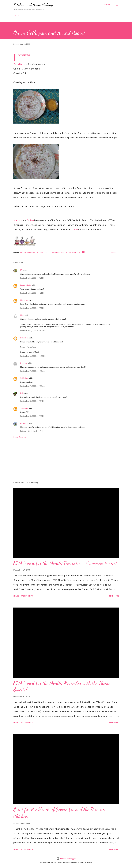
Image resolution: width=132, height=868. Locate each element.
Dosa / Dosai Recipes (53, 253)
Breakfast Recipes (35, 253)
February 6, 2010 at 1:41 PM (31, 431)
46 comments (27, 723)
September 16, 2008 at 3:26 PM (33, 278)
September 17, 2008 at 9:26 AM (33, 386)
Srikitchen (24, 338)
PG (22, 393)
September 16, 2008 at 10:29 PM (33, 331)
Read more (114, 596)
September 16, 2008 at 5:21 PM (33, 293)
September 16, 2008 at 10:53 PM (33, 356)
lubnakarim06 (26, 285)
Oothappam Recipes (71, 253)
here (75, 229)
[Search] (107, 5)
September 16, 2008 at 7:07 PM (33, 308)
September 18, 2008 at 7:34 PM (33, 401)
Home (17, 15)
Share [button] (113, 253)
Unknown (24, 300)
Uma (22, 315)
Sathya (30, 220)
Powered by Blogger (66, 859)
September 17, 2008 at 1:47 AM (33, 371)
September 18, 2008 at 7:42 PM (33, 416)
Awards (23, 253)
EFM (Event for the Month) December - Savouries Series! (65, 563)
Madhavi (18, 220)
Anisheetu (24, 423)
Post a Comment (20, 437)
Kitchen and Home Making (33, 5)
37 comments (27, 596)
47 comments (27, 849)
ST (21, 270)
